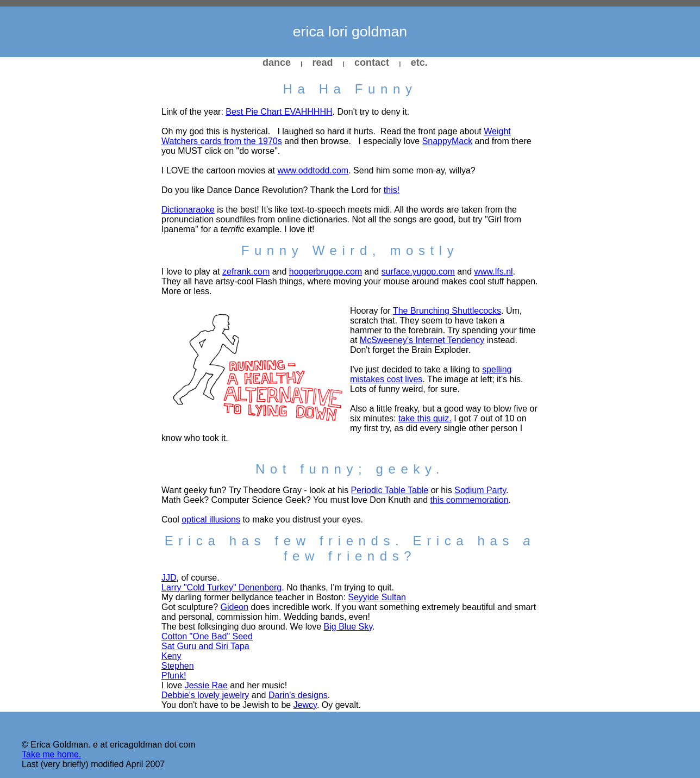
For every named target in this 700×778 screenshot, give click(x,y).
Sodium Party (480, 490)
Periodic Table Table (390, 490)
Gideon (235, 607)
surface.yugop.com (418, 272)
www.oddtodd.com (313, 170)
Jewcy (305, 705)
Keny (171, 656)
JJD (169, 578)
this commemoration (470, 500)
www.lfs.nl (493, 272)
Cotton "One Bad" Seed (207, 636)
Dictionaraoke (188, 210)
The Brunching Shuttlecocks (447, 311)
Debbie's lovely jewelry (205, 695)
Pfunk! (174, 676)
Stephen (178, 666)
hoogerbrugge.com (326, 272)
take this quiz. (425, 418)
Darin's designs (298, 695)
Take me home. (51, 754)
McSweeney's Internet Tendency (422, 340)
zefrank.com (246, 272)
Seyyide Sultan (377, 597)
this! (392, 190)
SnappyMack (448, 141)
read (323, 63)
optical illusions (211, 519)
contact (372, 63)
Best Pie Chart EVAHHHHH (279, 112)
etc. (419, 63)
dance (277, 63)
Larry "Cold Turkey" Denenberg (221, 587)
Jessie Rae (206, 685)
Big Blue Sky (348, 627)
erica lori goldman (350, 32)
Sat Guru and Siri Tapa (205, 646)
